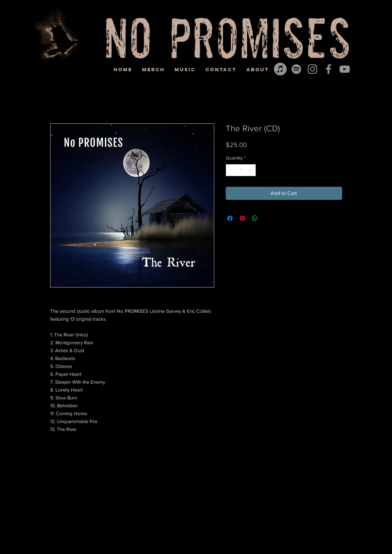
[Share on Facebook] (230, 218)
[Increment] (251, 170)
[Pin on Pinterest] (242, 218)
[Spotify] (296, 69)
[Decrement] (231, 170)
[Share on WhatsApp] (255, 218)
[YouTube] (345, 69)
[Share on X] (267, 218)
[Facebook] (329, 69)
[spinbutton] (241, 170)
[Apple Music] (280, 69)
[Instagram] (312, 69)
